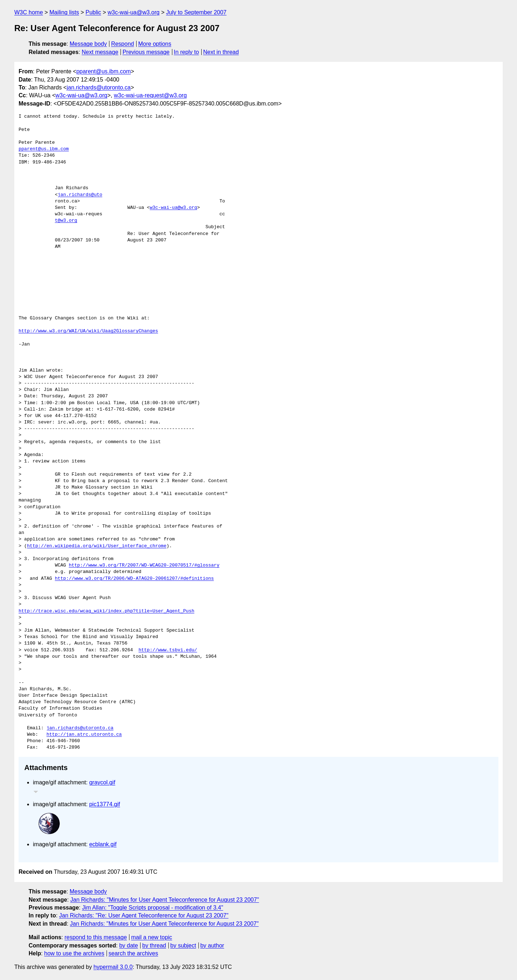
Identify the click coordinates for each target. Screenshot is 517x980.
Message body (88, 44)
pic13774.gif (104, 804)
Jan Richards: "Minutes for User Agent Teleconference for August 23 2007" (165, 900)
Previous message (146, 52)
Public (93, 12)
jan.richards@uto (80, 195)
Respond (123, 44)
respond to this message (95, 937)
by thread (154, 945)
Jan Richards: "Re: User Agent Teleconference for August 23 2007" (144, 915)
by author (212, 945)
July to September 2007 (196, 12)
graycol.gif (102, 782)
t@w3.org (66, 221)
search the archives (134, 953)
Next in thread (221, 52)
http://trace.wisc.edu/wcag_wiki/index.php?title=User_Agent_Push (106, 611)
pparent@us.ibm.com (103, 71)
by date (128, 945)
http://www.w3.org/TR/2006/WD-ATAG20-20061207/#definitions (134, 579)
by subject (183, 945)
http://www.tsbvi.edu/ (168, 650)
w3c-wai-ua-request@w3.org (150, 95)
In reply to (186, 52)
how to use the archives (74, 953)
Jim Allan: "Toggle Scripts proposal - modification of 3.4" (152, 908)
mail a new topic (152, 937)
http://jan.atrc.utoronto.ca (84, 735)
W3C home (29, 12)
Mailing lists (64, 12)
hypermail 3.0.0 (113, 967)
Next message (100, 52)
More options (155, 44)
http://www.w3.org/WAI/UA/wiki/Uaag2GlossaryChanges (88, 331)
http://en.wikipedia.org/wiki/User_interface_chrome (97, 546)
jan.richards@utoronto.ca (99, 87)
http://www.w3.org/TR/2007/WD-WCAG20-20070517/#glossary (144, 565)
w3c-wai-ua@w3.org (134, 12)
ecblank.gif (103, 844)
